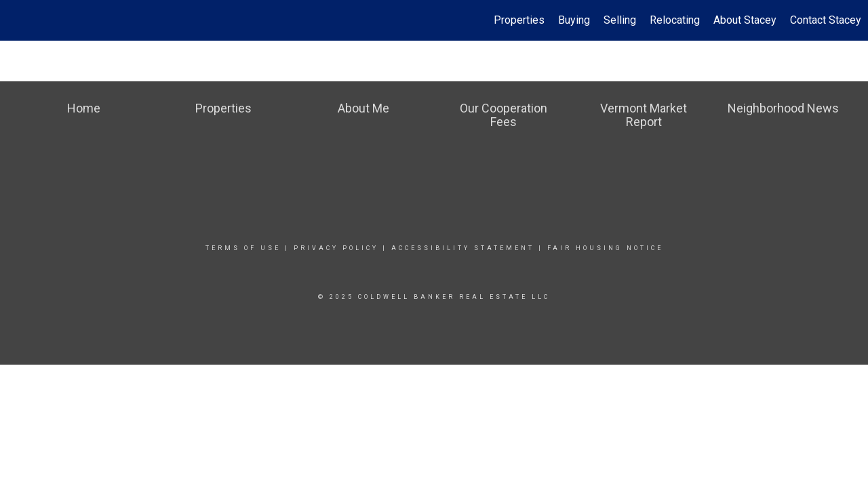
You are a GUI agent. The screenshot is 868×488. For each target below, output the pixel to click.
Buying (574, 20)
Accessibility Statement (463, 248)
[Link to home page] (17, 20)
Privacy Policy (336, 248)
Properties (519, 20)
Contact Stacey (826, 20)
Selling (620, 20)
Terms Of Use (243, 248)
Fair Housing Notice (605, 248)
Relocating (675, 20)
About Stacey (745, 20)
